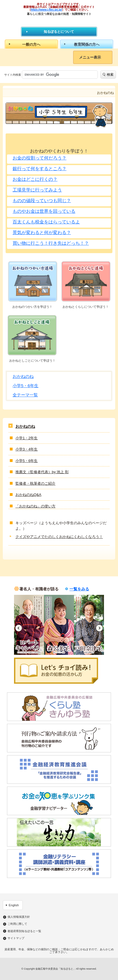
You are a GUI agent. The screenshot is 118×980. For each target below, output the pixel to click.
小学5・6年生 (26, 386)
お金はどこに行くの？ (35, 179)
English (14, 905)
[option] (29, 625)
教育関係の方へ (87, 44)
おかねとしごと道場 (32, 335)
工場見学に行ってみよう (37, 190)
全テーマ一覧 (25, 395)
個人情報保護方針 (19, 917)
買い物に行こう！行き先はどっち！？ (51, 243)
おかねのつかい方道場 (32, 282)
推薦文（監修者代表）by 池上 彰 (42, 472)
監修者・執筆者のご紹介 (35, 483)
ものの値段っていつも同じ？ (42, 201)
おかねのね (23, 376)
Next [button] (99, 628)
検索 (110, 75)
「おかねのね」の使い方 (35, 506)
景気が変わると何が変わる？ (42, 233)
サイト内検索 (13, 75)
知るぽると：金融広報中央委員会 (59, 21)
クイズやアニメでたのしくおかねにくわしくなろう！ (59, 537)
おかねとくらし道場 (86, 282)
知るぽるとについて (59, 32)
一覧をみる (79, 589)
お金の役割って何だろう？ (40, 158)
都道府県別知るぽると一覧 (24, 931)
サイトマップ (16, 938)
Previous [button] (19, 628)
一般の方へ (31, 44)
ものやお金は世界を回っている (44, 211)
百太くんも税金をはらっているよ (46, 222)
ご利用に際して (17, 924)
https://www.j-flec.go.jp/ (47, 10)
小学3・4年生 (26, 449)
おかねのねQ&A (28, 495)
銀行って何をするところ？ (40, 169)
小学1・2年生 (26, 438)
